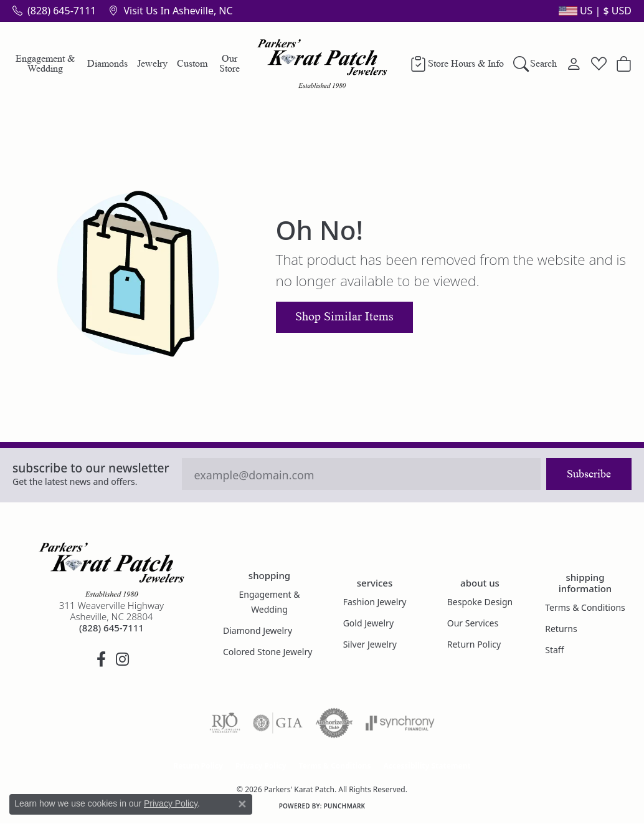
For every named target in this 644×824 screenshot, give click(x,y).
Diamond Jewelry (258, 630)
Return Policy (474, 644)
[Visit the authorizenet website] (334, 723)
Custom (192, 63)
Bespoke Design (480, 602)
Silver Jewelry (370, 644)
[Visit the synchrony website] (400, 723)
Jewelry (152, 63)
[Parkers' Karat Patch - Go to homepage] (111, 570)
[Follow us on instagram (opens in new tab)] (122, 659)
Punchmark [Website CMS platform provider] (345, 806)
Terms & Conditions (585, 607)
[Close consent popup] (242, 804)
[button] (594, 11)
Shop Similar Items (344, 317)
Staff (554, 650)
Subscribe (589, 474)
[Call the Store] (111, 628)
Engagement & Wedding (45, 63)
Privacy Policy (261, 766)
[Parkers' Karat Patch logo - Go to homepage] (322, 64)
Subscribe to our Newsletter (91, 468)
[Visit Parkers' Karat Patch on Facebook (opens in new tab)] (101, 659)
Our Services (473, 623)
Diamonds (107, 63)
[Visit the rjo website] (225, 723)
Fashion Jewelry (375, 602)
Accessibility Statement (427, 766)
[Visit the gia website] (278, 723)
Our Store (230, 63)
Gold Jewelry (368, 623)
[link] (54, 11)
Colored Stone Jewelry (268, 652)
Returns (561, 629)
